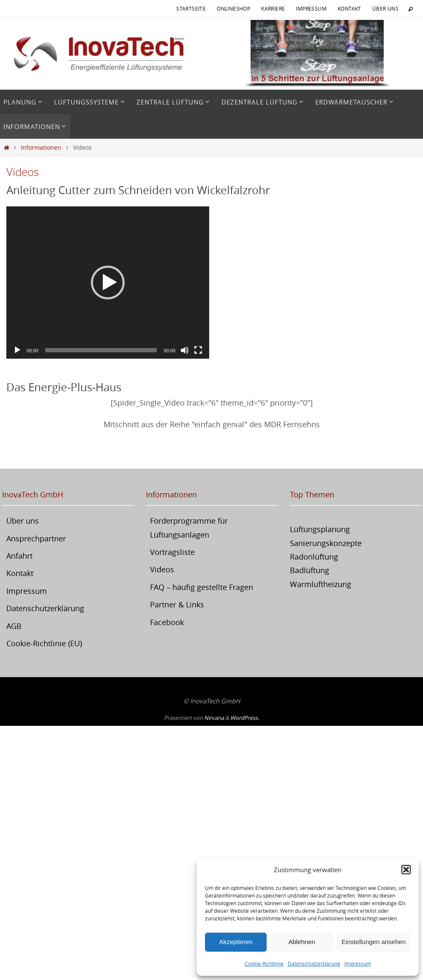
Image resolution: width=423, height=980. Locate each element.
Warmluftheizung (321, 584)
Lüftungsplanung (320, 529)
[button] (406, 870)
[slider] (101, 350)
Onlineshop (233, 8)
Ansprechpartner (36, 538)
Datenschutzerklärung (314, 964)
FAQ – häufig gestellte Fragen (202, 587)
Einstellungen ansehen (374, 942)
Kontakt (349, 8)
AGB (14, 626)
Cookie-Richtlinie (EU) (44, 643)
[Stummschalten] (185, 350)
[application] (108, 283)
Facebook (167, 622)
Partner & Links (177, 604)
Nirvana (214, 718)
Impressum (358, 964)
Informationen (41, 147)
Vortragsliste (172, 552)
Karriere (273, 8)
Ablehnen (302, 942)
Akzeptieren (236, 942)
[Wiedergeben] (17, 350)
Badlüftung (310, 570)
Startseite (191, 8)
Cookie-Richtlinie (264, 964)
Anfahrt (19, 556)
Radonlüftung (314, 557)
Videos (162, 569)
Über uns (385, 8)
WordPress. (245, 718)
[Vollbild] (198, 350)
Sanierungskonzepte (326, 543)
